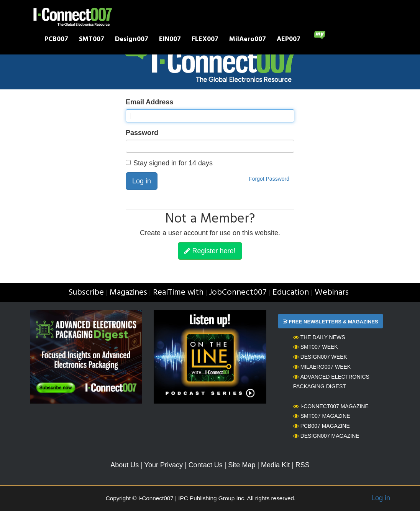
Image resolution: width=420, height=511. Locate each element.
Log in (142, 181)
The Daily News (319, 337)
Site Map (242, 465)
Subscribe (86, 293)
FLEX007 (205, 40)
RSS (303, 465)
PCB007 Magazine (322, 426)
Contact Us (206, 465)
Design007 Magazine (326, 436)
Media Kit (275, 465)
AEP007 (289, 40)
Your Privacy (164, 465)
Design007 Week (320, 357)
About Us (125, 465)
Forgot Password (269, 179)
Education (291, 293)
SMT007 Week (316, 347)
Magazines (128, 293)
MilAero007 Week (322, 367)
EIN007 (170, 40)
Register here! (210, 251)
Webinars (332, 293)
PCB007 (56, 40)
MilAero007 (248, 40)
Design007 (132, 40)
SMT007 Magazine (322, 416)
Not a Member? (210, 219)
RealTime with (178, 293)
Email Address (149, 102)
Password (142, 133)
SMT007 (92, 40)
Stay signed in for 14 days (169, 163)
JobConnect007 (238, 293)
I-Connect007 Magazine (331, 406)
